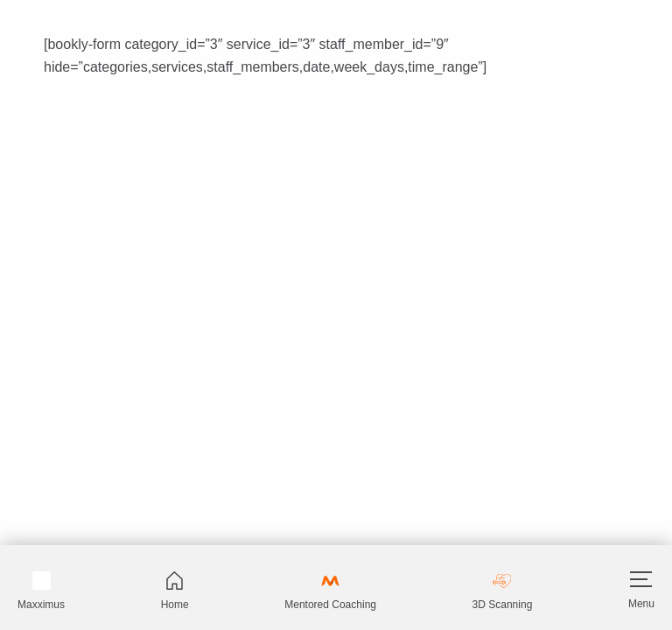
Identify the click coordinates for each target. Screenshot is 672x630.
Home (175, 591)
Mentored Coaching (330, 591)
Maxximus (41, 591)
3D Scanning (503, 591)
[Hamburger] (641, 579)
